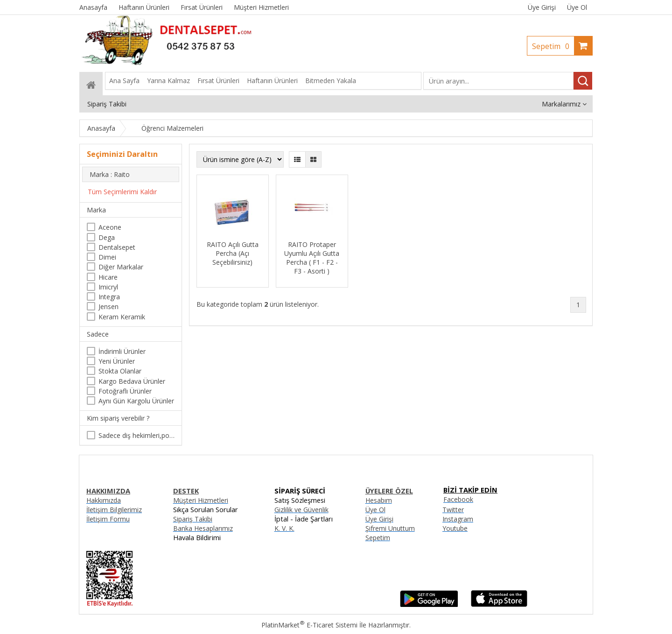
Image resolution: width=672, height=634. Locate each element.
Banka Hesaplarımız (203, 528)
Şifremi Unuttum (390, 528)
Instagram (458, 519)
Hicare (108, 277)
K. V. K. (284, 528)
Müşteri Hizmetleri (201, 500)
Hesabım (379, 500)
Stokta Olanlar (120, 371)
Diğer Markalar (121, 267)
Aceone (110, 227)
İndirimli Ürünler (122, 351)
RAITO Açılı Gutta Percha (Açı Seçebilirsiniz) (233, 253)
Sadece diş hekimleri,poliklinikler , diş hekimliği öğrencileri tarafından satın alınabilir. (136, 435)
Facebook (458, 499)
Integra (109, 297)
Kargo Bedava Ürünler (132, 381)
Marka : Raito (110, 174)
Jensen (108, 306)
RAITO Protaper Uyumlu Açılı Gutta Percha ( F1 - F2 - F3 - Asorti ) (312, 258)
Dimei (107, 257)
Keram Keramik (122, 317)
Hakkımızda (104, 500)
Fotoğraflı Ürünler (125, 391)
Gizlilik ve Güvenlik (301, 510)
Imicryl (108, 287)
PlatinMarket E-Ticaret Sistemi (309, 625)
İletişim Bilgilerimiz (114, 510)
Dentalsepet (117, 247)
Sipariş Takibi (193, 519)
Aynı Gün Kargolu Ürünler (136, 401)
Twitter (453, 510)
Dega (107, 237)
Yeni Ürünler (117, 361)
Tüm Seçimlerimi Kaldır (122, 192)
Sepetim (553, 46)
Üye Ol (577, 7)
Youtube (455, 528)
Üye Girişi (542, 7)
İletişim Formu (108, 519)
